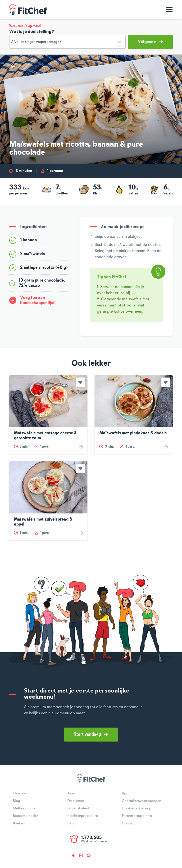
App (125, 793)
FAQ (71, 823)
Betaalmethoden (26, 816)
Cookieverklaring (136, 808)
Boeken (19, 823)
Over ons (20, 793)
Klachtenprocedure (83, 816)
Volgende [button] (150, 42)
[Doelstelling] (67, 42)
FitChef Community (28, 9)
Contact (128, 823)
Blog (16, 801)
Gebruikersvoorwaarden (141, 801)
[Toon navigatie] (169, 9)
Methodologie (24, 808)
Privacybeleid (78, 808)
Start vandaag (91, 734)
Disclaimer (76, 801)
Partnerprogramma (137, 816)
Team (72, 793)
